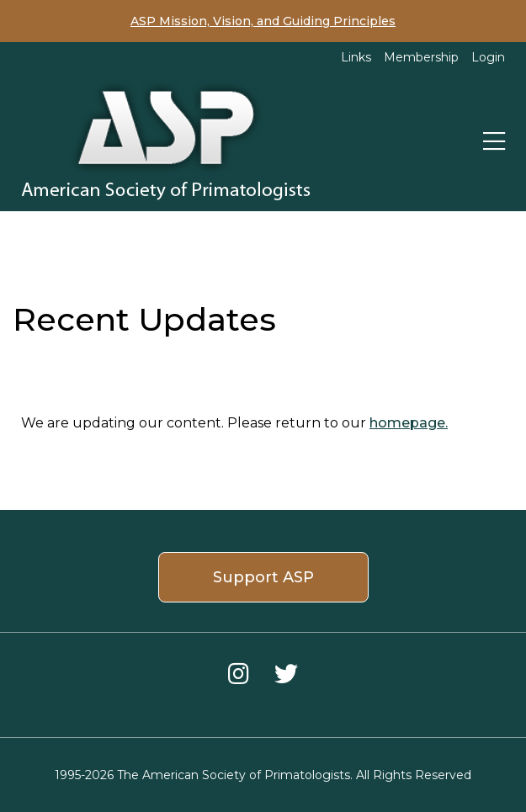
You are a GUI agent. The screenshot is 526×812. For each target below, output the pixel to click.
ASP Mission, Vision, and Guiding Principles (263, 21)
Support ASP (263, 577)
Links (356, 57)
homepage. (409, 423)
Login (488, 57)
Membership (421, 57)
